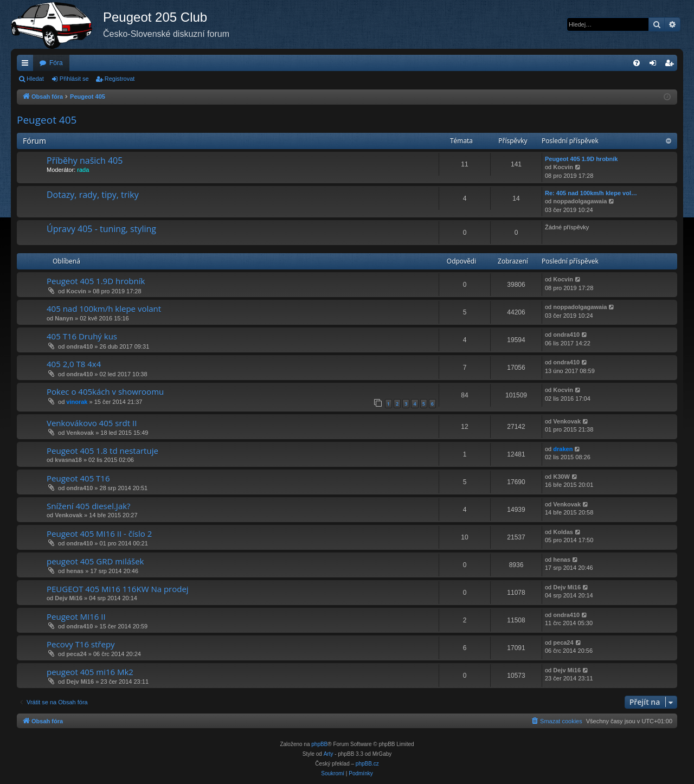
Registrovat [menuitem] (671, 65)
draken (563, 449)
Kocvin (563, 167)
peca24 (76, 654)
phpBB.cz (367, 764)
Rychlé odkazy (27, 65)
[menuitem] (637, 63)
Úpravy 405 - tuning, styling (101, 229)
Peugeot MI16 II (76, 616)
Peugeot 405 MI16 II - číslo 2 (99, 534)
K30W (561, 477)
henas (75, 571)
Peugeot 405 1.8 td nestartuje (102, 451)
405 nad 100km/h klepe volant (104, 309)
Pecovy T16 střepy (81, 644)
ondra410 (79, 346)
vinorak (77, 402)
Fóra (56, 63)
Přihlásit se (74, 79)
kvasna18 (68, 460)
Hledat (35, 79)
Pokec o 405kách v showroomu (105, 391)
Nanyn (64, 318)
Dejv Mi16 (69, 598)
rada (83, 170)
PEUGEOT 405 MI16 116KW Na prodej (118, 589)
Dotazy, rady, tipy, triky (93, 195)
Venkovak (80, 433)
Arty (329, 754)
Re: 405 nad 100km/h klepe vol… (591, 193)
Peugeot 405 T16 (78, 478)
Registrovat (120, 79)
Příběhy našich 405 (85, 160)
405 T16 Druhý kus (82, 336)
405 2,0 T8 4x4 (74, 364)
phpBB (319, 744)
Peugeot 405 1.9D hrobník (581, 159)
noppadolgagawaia (580, 201)
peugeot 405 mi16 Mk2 (90, 672)
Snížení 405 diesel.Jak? (89, 506)
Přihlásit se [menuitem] (655, 65)
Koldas (563, 532)
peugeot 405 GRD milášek (95, 561)
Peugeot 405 (47, 120)
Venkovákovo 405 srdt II (92, 423)
